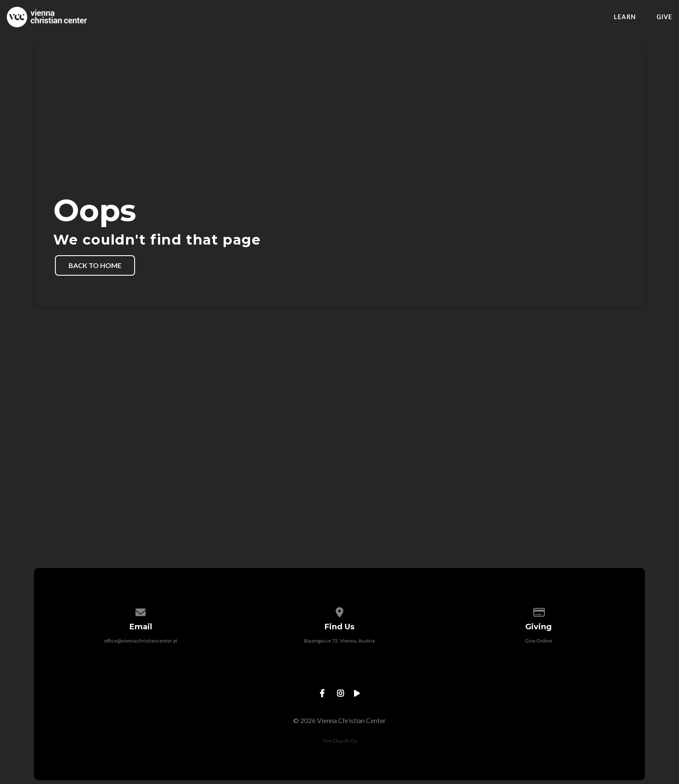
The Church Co (339, 741)
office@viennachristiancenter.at (141, 641)
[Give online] (538, 611)
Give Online (538, 641)
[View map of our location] (339, 611)
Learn (625, 17)
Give (664, 17)
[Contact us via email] (141, 611)
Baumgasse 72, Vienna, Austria (339, 641)
